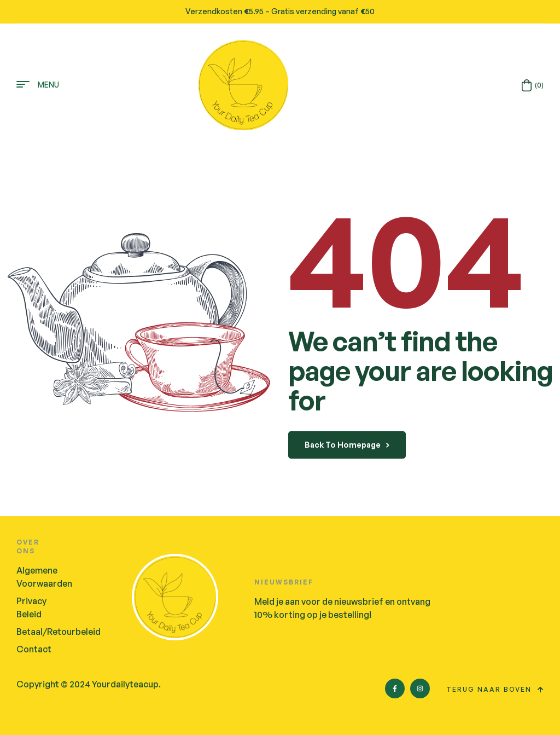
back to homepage (347, 445)
